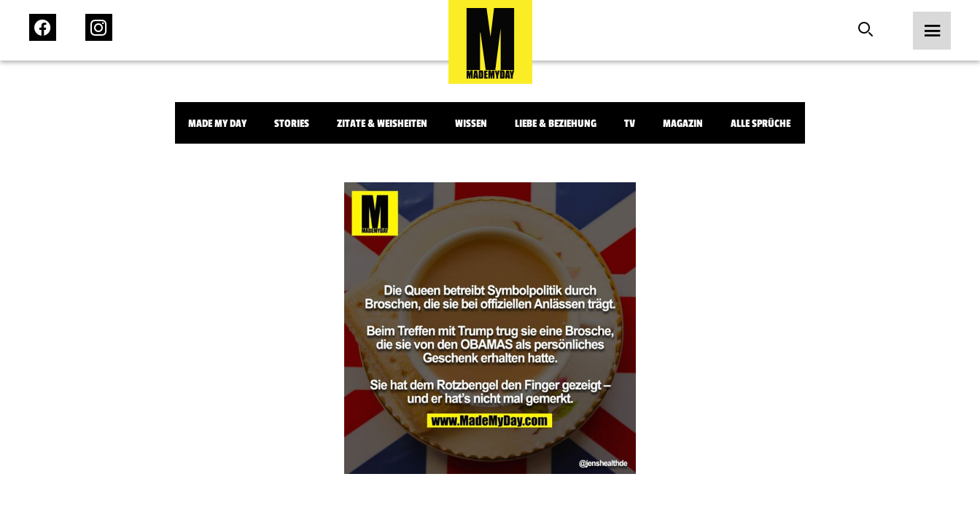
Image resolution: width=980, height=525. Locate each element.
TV (630, 124)
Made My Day (217, 124)
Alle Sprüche (761, 124)
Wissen (471, 124)
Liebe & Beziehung (556, 124)
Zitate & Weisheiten (382, 124)
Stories (292, 124)
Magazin (683, 124)
